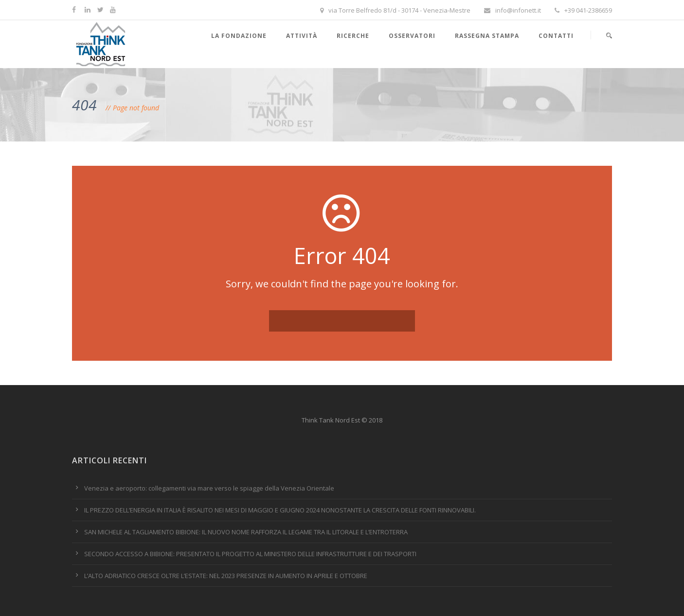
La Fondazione (239, 36)
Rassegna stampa (487, 36)
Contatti (556, 36)
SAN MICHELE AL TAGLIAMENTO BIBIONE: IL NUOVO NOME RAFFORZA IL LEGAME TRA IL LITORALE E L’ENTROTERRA (246, 532)
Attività (302, 36)
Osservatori (412, 36)
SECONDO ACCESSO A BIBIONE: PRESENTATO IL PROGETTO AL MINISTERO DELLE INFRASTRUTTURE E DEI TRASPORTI (250, 554)
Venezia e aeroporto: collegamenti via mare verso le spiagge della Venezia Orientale (209, 488)
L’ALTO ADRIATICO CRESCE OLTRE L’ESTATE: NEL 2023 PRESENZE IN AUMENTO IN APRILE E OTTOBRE (226, 576)
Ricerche (353, 36)
